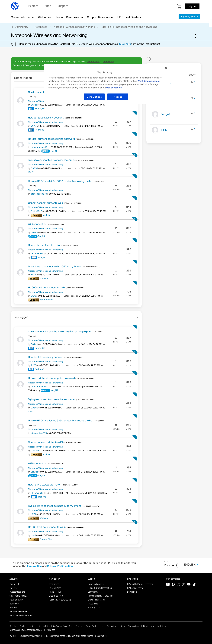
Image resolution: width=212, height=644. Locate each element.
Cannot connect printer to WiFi (55, 203)
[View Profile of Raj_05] (41, 236)
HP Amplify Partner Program (140, 584)
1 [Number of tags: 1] (195, 82)
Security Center (95, 608)
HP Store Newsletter (19, 611)
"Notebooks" (93, 62)
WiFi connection (47, 224)
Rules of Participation (60, 566)
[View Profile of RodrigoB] (40, 130)
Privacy (79, 626)
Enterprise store (56, 596)
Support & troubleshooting (100, 588)
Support (92, 579)
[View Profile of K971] (33, 275)
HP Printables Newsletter (21, 615)
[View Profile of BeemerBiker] (46, 300)
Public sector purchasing (60, 600)
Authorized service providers (101, 596)
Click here (125, 44)
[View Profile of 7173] (33, 126)
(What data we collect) (149, 81)
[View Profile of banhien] (47, 215)
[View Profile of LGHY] (31, 172)
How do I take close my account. (55, 118)
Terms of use (134, 626)
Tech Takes (14, 608)
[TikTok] (194, 585)
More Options (94, 97)
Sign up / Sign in (189, 17)
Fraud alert (93, 604)
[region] (107, 84)
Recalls (13, 626)
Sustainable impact (18, 596)
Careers (13, 588)
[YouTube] (189, 585)
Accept (118, 97)
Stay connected (173, 579)
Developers (132, 592)
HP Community (20, 27)
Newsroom (14, 604)
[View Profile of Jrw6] (33, 296)
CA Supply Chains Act (63, 626)
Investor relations (17, 592)
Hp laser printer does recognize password (61, 139)
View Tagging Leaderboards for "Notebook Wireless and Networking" (174, 68)
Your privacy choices (116, 626)
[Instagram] (178, 585)
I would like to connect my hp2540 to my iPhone (64, 266)
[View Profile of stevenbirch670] (39, 194)
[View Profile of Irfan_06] (42, 257)
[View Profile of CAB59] (34, 168)
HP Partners (133, 579)
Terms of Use (34, 566)
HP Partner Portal (135, 588)
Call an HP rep (55, 588)
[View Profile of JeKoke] (34, 232)
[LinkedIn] (168, 585)
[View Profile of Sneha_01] (40, 109)
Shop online (54, 584)
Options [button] (197, 36)
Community (108, 62)
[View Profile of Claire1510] (36, 211)
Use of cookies (114, 88)
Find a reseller (55, 592)
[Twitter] (184, 585)
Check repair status (97, 600)
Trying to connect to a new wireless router (61, 160)
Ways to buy (54, 579)
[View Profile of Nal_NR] (54, 151)
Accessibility (44, 626)
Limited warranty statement (156, 626)
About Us (14, 579)
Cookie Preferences (94, 626)
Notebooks (41, 27)
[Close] (166, 68)
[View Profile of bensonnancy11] (39, 147)
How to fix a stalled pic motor (54, 245)
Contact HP (14, 584)
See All (76, 316)
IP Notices (51, 630)
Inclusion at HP (16, 600)
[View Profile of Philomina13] (37, 254)
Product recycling (27, 626)
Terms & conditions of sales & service (26, 630)
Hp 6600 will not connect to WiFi (56, 288)
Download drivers (96, 584)
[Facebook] (173, 585)
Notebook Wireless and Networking (74, 27)
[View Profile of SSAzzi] (34, 105)
